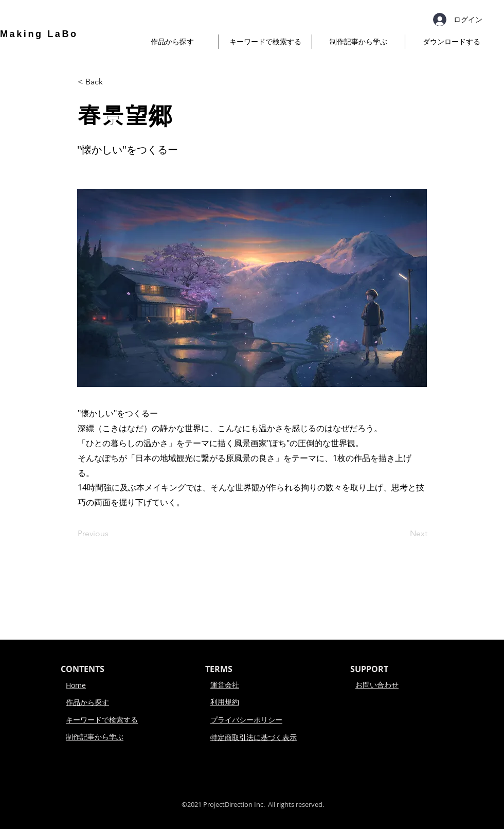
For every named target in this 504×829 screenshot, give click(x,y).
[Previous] (112, 534)
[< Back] (112, 82)
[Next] (402, 534)
